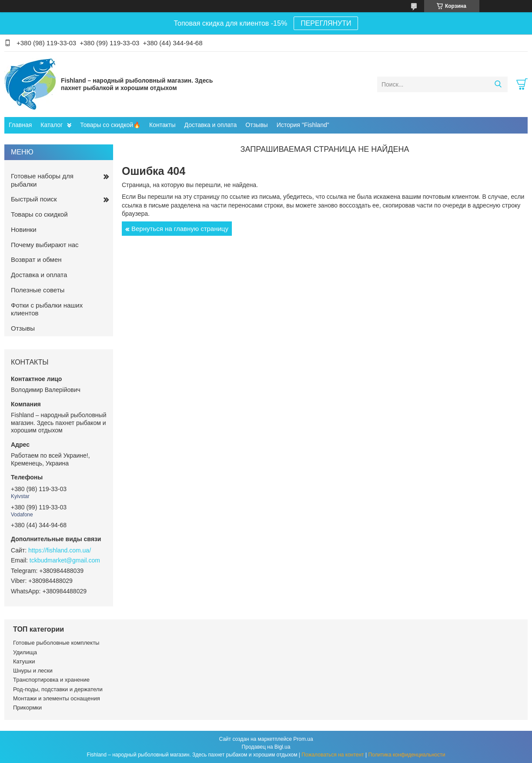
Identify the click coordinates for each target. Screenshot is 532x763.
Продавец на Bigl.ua (266, 747)
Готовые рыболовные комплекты (56, 643)
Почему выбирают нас (45, 245)
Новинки (24, 229)
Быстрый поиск (34, 199)
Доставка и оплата (211, 125)
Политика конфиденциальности (407, 755)
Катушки (24, 661)
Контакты (162, 125)
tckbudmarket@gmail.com (65, 560)
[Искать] (498, 84)
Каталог (52, 125)
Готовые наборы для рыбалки (42, 180)
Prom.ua (303, 739)
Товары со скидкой (39, 214)
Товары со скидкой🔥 (110, 125)
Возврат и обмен (36, 259)
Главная (20, 125)
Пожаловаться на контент (333, 755)
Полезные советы (38, 290)
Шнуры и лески (33, 671)
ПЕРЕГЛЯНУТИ (326, 23)
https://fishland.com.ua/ (60, 550)
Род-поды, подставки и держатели (58, 689)
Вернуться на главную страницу (180, 229)
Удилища (25, 652)
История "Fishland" (303, 125)
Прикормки (27, 708)
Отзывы (256, 125)
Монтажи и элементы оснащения (57, 698)
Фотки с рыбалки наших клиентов (47, 309)
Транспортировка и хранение (51, 680)
